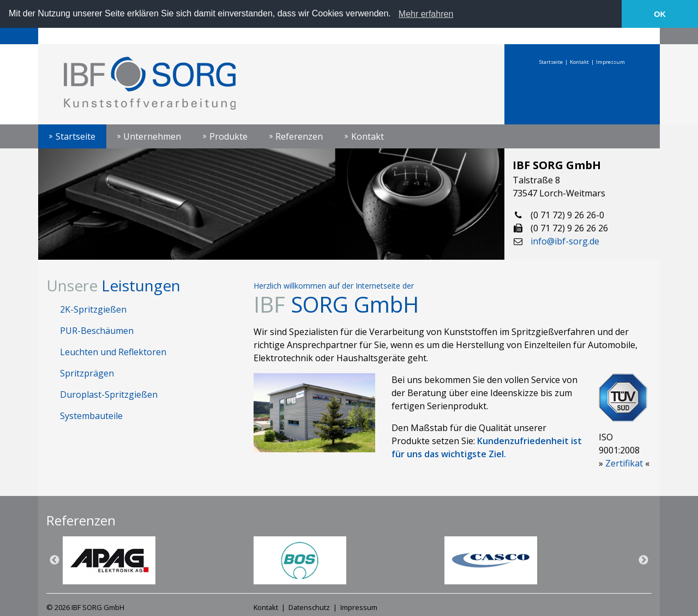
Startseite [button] (76, 136)
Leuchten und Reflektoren (113, 351)
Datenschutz (309, 607)
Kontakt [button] (368, 136)
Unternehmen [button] (152, 136)
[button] (395, 15)
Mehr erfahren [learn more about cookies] (426, 14)
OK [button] (660, 14)
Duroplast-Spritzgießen (109, 394)
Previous (55, 560)
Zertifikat (624, 463)
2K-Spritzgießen (93, 309)
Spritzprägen (87, 373)
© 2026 (85, 607)
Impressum (610, 61)
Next (643, 560)
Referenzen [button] (299, 136)
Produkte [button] (228, 136)
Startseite (551, 61)
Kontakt (579, 61)
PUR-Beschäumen (97, 330)
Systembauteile (91, 415)
